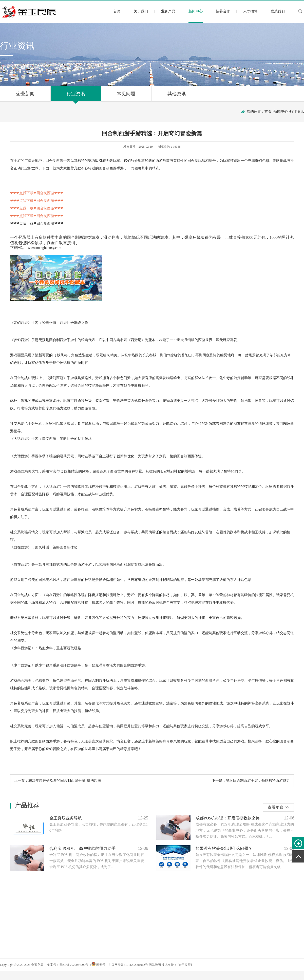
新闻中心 (196, 16)
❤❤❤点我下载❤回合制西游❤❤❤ (37, 223)
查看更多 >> (278, 807)
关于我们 (141, 11)
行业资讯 (76, 96)
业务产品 (168, 11)
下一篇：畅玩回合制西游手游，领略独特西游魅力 (251, 781)
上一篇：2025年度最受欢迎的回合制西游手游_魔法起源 (58, 781)
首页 (117, 11)
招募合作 (223, 11)
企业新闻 (25, 96)
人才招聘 (250, 11)
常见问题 (126, 96)
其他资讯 (177, 96)
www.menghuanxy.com (45, 248)
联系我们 (278, 11)
